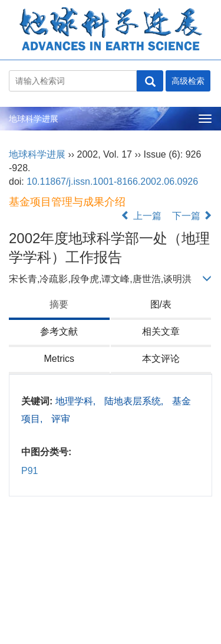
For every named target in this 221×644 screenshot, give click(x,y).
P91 (29, 471)
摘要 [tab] (59, 304)
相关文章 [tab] (161, 331)
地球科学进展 (34, 119)
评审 (61, 419)
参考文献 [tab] (59, 331)
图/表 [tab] (161, 304)
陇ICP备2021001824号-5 (61, 610)
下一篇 (192, 216)
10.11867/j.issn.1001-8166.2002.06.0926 (112, 182)
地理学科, (77, 401)
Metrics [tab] (59, 359)
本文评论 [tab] (161, 359)
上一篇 (141, 216)
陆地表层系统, (135, 401)
